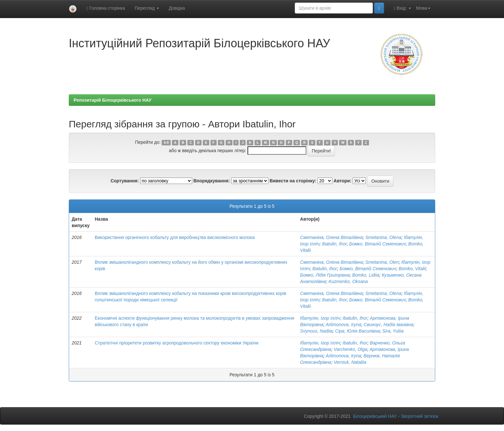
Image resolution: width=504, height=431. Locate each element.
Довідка (177, 8)
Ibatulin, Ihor (334, 244)
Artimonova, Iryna (344, 325)
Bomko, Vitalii (412, 269)
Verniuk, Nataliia (350, 362)
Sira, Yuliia (393, 331)
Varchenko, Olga (350, 349)
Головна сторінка (106, 8)
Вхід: (402, 8)
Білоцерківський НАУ (375, 416)
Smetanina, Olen (382, 262)
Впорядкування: (212, 181)
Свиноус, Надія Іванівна (388, 325)
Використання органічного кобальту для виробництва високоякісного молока (175, 237)
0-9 (166, 142)
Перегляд (147, 8)
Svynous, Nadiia (316, 331)
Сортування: (125, 181)
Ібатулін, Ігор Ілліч (320, 318)
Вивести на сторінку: (293, 181)
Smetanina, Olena (383, 237)
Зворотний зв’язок (420, 416)
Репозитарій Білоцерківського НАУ (113, 100)
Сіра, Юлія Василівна (358, 331)
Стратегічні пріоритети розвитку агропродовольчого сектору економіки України (177, 343)
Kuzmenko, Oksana (348, 281)
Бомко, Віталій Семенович (377, 244)
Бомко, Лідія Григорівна (325, 275)
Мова (423, 8)
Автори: (343, 181)
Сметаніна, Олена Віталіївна (332, 237)
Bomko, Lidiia (366, 275)
